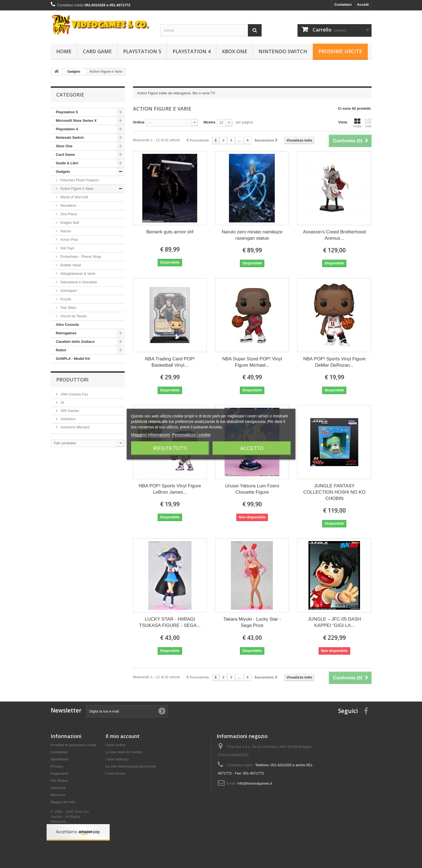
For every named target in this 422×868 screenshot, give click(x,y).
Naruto (65, 231)
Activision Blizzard (75, 427)
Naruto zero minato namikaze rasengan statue (252, 235)
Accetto (252, 448)
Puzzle (65, 299)
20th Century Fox (74, 394)
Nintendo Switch (283, 51)
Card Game (97, 51)
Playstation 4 (192, 51)
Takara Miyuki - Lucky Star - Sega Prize (252, 622)
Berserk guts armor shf (170, 232)
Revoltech (68, 206)
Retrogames (66, 333)
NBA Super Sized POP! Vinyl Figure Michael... (252, 362)
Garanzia (58, 788)
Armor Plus (69, 240)
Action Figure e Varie (77, 189)
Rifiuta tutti (170, 448)
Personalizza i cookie (191, 434)
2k (62, 402)
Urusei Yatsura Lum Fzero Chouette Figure (252, 489)
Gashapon (68, 291)
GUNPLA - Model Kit (73, 359)
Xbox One (235, 51)
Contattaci (343, 5)
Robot (61, 350)
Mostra (209, 122)
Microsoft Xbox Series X (76, 121)
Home (64, 51)
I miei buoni (115, 774)
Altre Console (68, 325)
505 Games (70, 411)
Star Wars (68, 308)
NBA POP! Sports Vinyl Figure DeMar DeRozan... (334, 362)
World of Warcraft (74, 197)
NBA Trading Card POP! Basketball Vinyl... (170, 362)
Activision (68, 419)
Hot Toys (67, 248)
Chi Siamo (60, 781)
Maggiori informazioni (151, 434)
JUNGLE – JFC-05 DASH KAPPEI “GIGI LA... (335, 622)
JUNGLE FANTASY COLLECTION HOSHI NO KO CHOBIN (334, 492)
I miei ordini (116, 745)
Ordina (139, 122)
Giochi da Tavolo (73, 316)
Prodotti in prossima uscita (74, 745)
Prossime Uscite (340, 51)
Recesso (58, 795)
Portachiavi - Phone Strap (80, 257)
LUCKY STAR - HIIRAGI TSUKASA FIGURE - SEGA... (170, 622)
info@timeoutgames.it (255, 783)
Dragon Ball (69, 223)
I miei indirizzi (117, 759)
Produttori (72, 380)
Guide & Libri (67, 163)
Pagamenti (60, 774)
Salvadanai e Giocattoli (78, 282)
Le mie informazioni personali (131, 766)
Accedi (363, 5)
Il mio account (123, 736)
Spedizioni (60, 759)
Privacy (57, 766)
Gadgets (63, 172)
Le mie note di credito (124, 752)
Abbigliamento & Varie (77, 274)
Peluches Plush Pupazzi (79, 180)
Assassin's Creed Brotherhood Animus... (334, 235)
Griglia (357, 123)
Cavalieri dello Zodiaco (75, 342)
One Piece (68, 214)
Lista (368, 123)
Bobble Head (70, 265)
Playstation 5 (142, 51)
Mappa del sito (63, 802)
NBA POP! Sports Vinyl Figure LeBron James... (170, 489)
